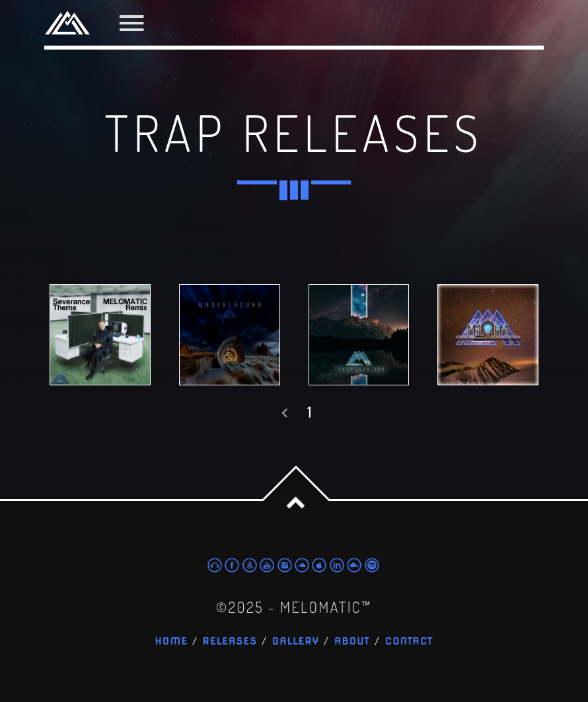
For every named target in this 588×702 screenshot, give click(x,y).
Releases (230, 642)
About (352, 642)
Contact (409, 642)
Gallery (296, 642)
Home (171, 642)
